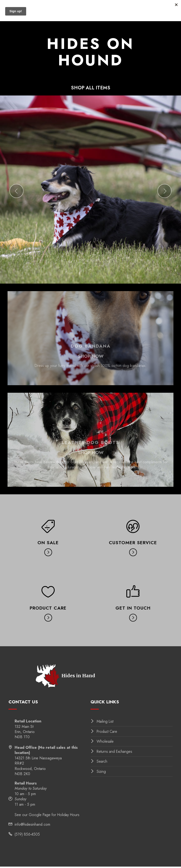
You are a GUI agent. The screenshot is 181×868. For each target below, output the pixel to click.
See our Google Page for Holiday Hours (47, 816)
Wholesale (105, 743)
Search (102, 763)
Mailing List (105, 723)
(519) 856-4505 (27, 836)
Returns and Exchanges (114, 753)
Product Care (107, 733)
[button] (16, 193)
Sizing (101, 773)
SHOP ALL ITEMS (91, 89)
